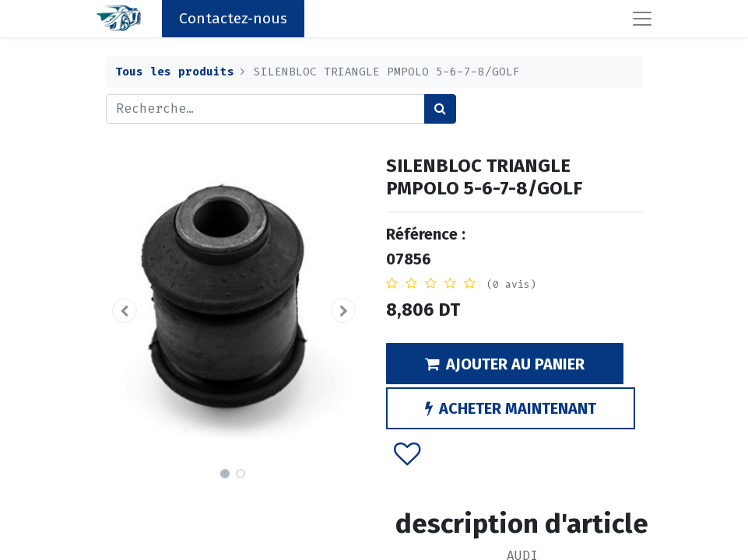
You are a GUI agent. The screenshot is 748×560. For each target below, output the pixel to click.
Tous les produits (175, 72)
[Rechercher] (440, 109)
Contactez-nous (233, 18)
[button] (125, 310)
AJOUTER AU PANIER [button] (505, 364)
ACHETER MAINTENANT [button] (511, 408)
